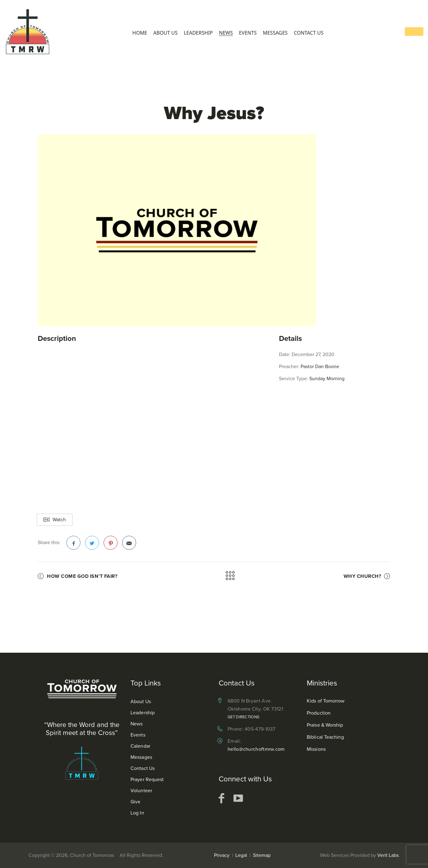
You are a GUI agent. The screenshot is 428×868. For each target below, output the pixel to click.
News (226, 33)
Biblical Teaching (325, 737)
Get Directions (244, 717)
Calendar (140, 746)
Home (140, 33)
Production (319, 713)
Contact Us (309, 33)
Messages (275, 33)
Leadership (198, 33)
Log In (137, 813)
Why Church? (362, 576)
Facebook (74, 545)
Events (248, 33)
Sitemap (262, 855)
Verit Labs (388, 855)
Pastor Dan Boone (320, 366)
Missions (316, 749)
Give (135, 802)
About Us (165, 33)
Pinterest (111, 545)
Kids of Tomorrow (326, 701)
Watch (55, 520)
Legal (241, 855)
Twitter (92, 545)
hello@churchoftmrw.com (256, 749)
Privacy (222, 855)
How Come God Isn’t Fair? (82, 576)
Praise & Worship (325, 725)
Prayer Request (147, 779)
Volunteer (141, 791)
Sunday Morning (327, 378)
